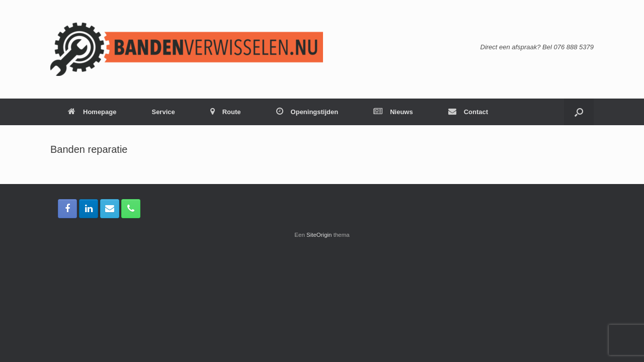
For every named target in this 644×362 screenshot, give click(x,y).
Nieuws (393, 112)
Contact (468, 112)
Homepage (92, 112)
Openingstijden (307, 112)
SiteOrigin (319, 235)
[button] (579, 112)
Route (226, 112)
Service (163, 112)
